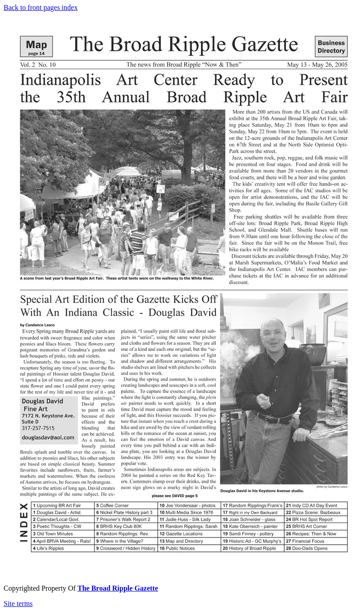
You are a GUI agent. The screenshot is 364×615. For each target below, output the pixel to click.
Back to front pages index (41, 7)
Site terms (18, 604)
